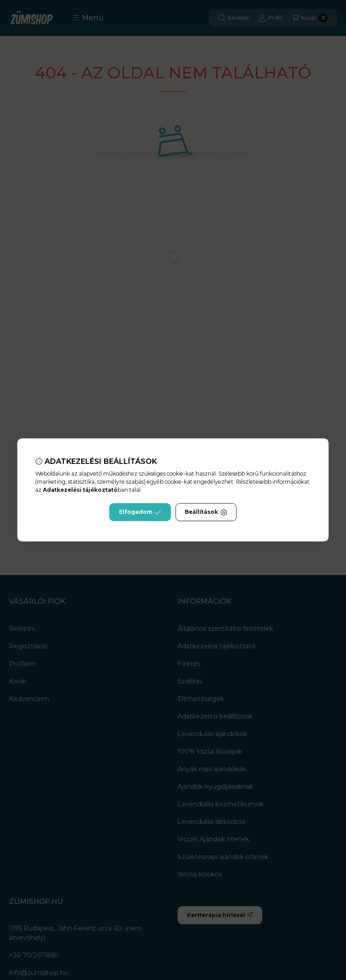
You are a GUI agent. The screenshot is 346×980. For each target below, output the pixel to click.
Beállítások (206, 512)
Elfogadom (140, 512)
